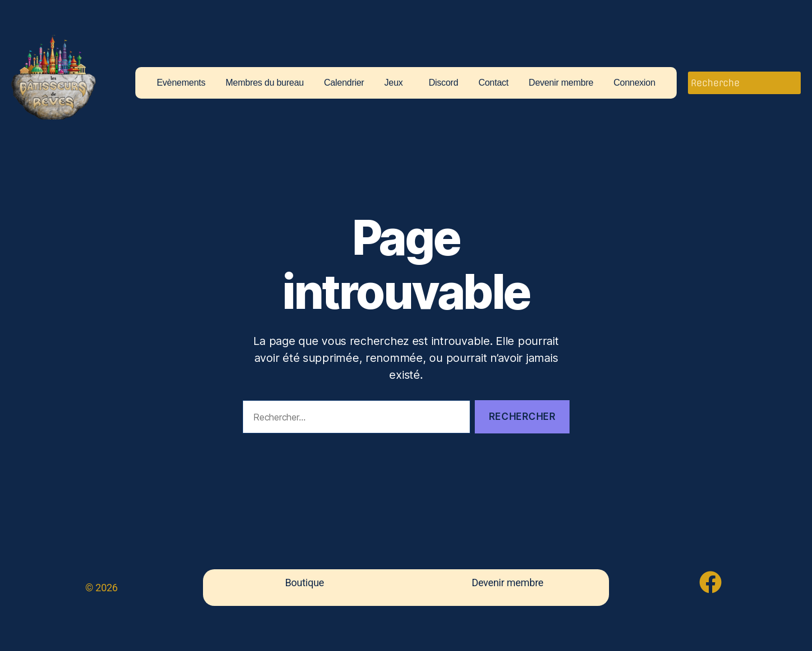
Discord (443, 83)
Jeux (394, 83)
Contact (493, 83)
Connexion (634, 83)
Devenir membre (561, 83)
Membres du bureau (265, 83)
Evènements (181, 83)
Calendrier (344, 83)
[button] (397, 83)
